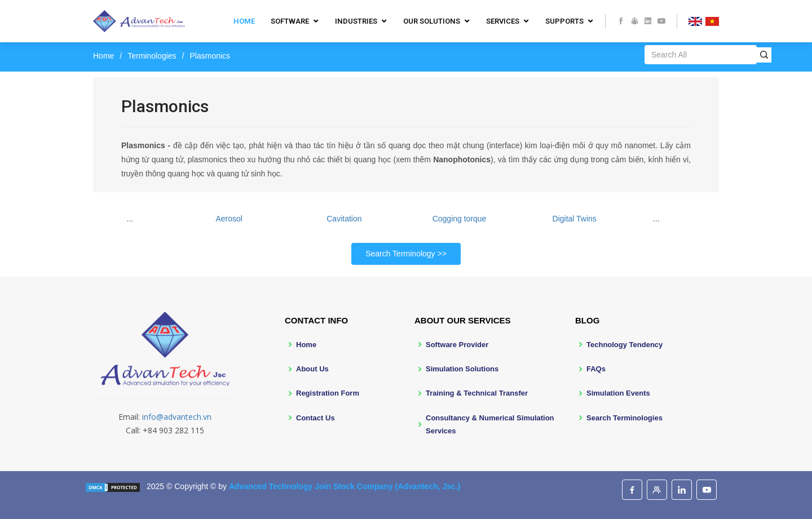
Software (290, 21)
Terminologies (152, 56)
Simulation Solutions (462, 369)
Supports (564, 21)
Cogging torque (460, 219)
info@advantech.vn (177, 417)
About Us (312, 369)
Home (244, 21)
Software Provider (457, 345)
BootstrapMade (161, 504)
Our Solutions (432, 21)
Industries (356, 21)
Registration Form (328, 393)
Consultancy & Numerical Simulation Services (490, 424)
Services (503, 21)
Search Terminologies (625, 418)
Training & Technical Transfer (477, 393)
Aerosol (229, 219)
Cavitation (344, 219)
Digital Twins (575, 219)
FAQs (596, 369)
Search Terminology (400, 254)
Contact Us (315, 418)
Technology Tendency (625, 345)
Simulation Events (618, 393)
